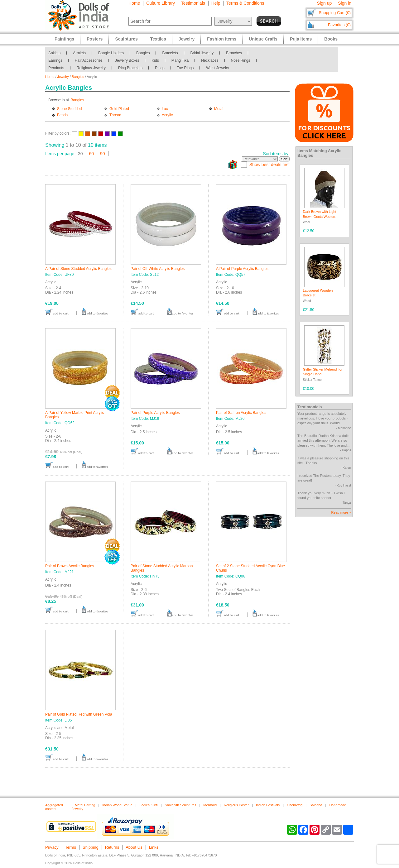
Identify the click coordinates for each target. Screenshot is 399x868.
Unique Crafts (263, 39)
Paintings (64, 39)
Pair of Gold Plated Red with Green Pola (79, 714)
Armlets (79, 53)
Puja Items (301, 39)
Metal (219, 109)
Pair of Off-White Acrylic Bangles (158, 269)
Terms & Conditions (245, 3)
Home (134, 3)
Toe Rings (185, 68)
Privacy (52, 847)
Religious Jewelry (91, 68)
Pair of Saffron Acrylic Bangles (241, 413)
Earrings (55, 60)
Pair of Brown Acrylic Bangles (70, 566)
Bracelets (170, 53)
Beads (62, 115)
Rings (160, 68)
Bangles (143, 53)
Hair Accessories (89, 60)
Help (216, 3)
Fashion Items (222, 39)
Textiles (158, 39)
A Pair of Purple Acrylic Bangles (242, 269)
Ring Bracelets (130, 68)
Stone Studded (69, 109)
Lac (165, 109)
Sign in (345, 3)
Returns (112, 847)
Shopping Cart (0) (335, 13)
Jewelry (63, 77)
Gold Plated (119, 109)
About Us (134, 847)
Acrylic (167, 115)
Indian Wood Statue (117, 805)
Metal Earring (85, 805)
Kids (155, 60)
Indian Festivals (268, 805)
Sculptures (126, 39)
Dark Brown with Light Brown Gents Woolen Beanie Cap (320, 216)
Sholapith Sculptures (181, 805)
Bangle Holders (111, 53)
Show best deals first (269, 165)
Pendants (56, 68)
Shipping (91, 847)
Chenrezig (295, 805)
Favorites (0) (339, 25)
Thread (115, 115)
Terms (71, 847)
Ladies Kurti (149, 805)
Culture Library (161, 3)
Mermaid (210, 805)
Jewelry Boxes (127, 60)
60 (92, 154)
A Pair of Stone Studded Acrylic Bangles (78, 269)
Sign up (324, 3)
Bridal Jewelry (202, 53)
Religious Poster (236, 805)
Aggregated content (54, 807)
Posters (95, 39)
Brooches (234, 53)
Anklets (54, 53)
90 (103, 154)
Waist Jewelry (218, 68)
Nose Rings (241, 60)
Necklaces (210, 60)
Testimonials (193, 3)
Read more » (341, 512)
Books (331, 39)
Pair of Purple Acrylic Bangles (155, 413)
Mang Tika (180, 60)
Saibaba (316, 805)
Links (154, 847)
